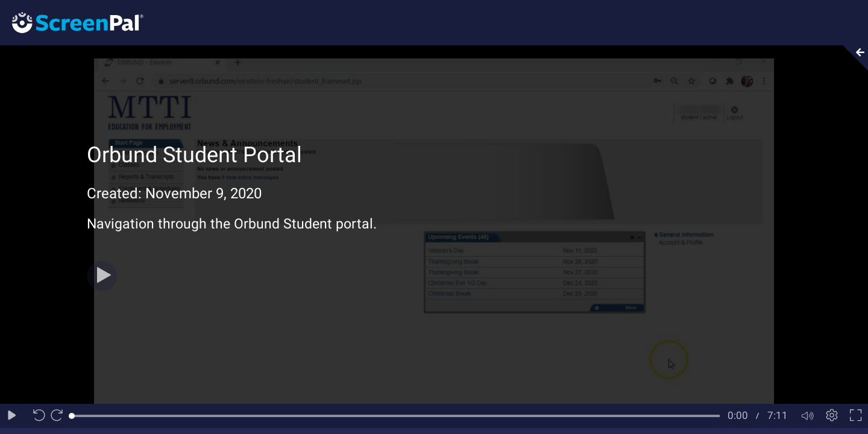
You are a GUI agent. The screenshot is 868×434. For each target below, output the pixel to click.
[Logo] (72, 22)
